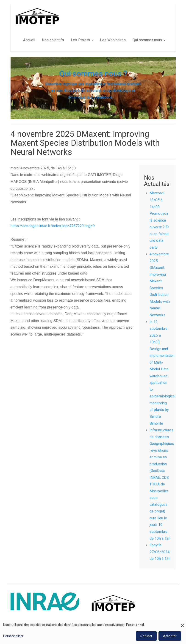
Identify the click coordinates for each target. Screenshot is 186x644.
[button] (20, 111)
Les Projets (82, 40)
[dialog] (93, 632)
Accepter (170, 636)
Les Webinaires (113, 40)
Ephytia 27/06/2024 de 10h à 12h (160, 552)
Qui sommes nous (149, 40)
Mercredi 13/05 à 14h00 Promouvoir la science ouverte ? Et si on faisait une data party (159, 220)
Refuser (146, 636)
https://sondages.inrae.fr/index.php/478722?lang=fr (53, 226)
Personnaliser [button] (13, 636)
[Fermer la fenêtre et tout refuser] (183, 623)
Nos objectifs (53, 40)
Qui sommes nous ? (93, 73)
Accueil (29, 40)
